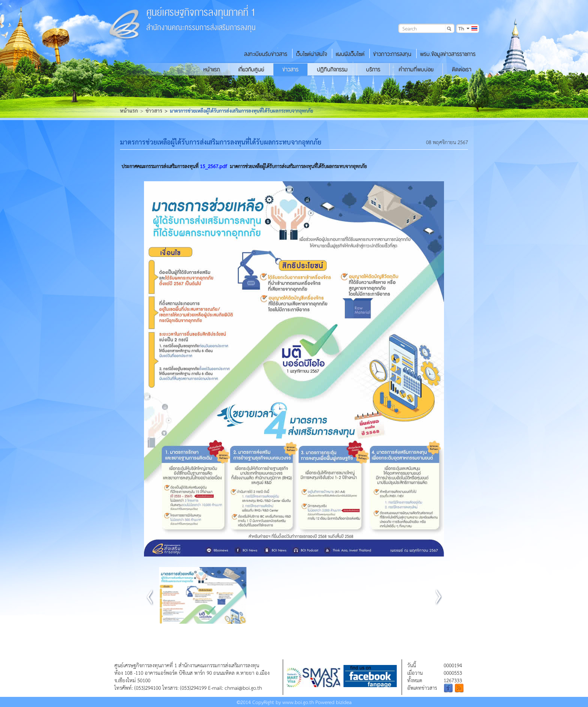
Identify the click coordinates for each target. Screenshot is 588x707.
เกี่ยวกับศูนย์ (251, 69)
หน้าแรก (211, 69)
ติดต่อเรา (462, 69)
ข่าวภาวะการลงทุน (392, 54)
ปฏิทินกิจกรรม (332, 69)
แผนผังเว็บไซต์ (350, 54)
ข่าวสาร (290, 69)
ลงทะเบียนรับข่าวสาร (266, 54)
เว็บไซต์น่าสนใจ (311, 54)
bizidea (344, 702)
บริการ (373, 69)
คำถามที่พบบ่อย (416, 69)
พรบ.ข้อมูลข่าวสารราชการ (448, 54)
